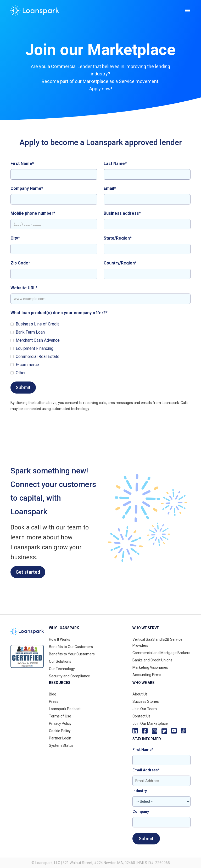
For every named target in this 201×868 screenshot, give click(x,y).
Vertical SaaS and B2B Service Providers (157, 642)
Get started (28, 572)
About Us (140, 694)
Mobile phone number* (33, 213)
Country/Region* (120, 263)
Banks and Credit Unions (152, 660)
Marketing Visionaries (150, 667)
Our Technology (62, 669)
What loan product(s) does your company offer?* (59, 313)
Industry (140, 791)
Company (141, 811)
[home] (35, 10)
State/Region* (118, 238)
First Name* (22, 164)
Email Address (146, 770)
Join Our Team (145, 709)
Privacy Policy (60, 723)
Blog (53, 694)
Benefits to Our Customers (71, 647)
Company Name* (27, 188)
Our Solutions (60, 661)
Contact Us (141, 716)
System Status (61, 745)
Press (54, 701)
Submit (146, 839)
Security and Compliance (69, 676)
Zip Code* (20, 263)
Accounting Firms (147, 675)
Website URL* (24, 288)
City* (15, 238)
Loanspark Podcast (65, 709)
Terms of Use (60, 716)
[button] (187, 10)
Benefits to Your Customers (72, 654)
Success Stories (146, 701)
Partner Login (60, 738)
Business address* (122, 213)
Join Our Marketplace (150, 723)
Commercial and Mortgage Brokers (161, 653)
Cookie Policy (60, 731)
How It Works (60, 639)
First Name (143, 750)
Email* (110, 188)
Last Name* (115, 164)
